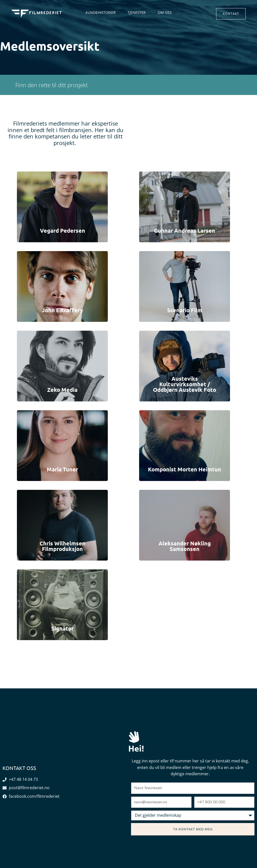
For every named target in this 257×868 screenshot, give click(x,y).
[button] (231, 14)
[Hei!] (134, 737)
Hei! (136, 748)
